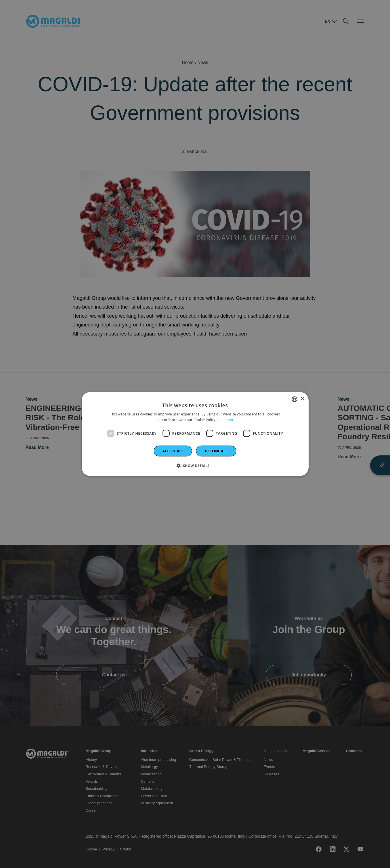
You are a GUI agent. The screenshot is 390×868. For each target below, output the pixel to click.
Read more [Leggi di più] (226, 420)
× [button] (302, 399)
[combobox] (294, 399)
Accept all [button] (173, 451)
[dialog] (195, 434)
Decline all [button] (216, 451)
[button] (195, 466)
